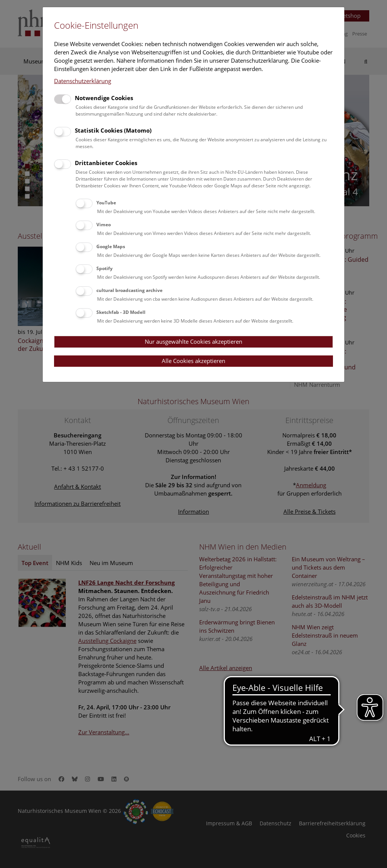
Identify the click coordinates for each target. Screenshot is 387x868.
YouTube (106, 203)
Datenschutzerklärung (83, 81)
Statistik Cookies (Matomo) (113, 130)
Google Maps (111, 246)
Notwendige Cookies (104, 98)
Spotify (104, 268)
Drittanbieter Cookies (106, 163)
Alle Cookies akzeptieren (193, 361)
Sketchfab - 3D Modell (121, 312)
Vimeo (104, 225)
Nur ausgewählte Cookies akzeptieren (193, 341)
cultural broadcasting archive (129, 290)
